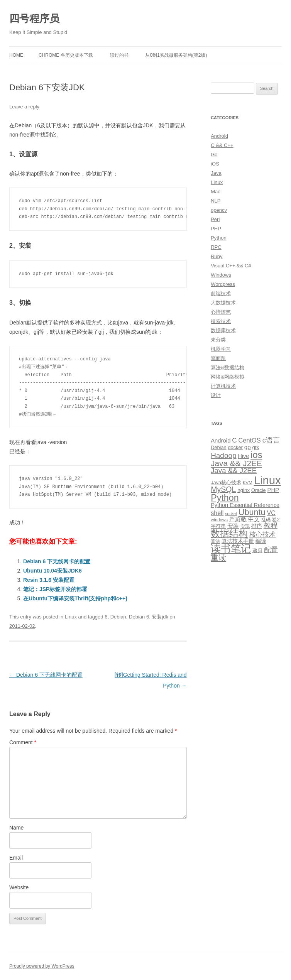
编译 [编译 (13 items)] (261, 541)
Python (218, 238)
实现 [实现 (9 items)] (245, 526)
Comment (23, 742)
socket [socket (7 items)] (231, 514)
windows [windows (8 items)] (219, 520)
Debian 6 (139, 617)
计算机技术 (223, 386)
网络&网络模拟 (228, 377)
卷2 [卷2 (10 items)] (276, 520)
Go (214, 155)
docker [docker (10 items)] (235, 447)
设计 (216, 395)
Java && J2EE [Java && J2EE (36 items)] (236, 463)
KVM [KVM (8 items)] (248, 483)
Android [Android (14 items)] (221, 441)
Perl (215, 219)
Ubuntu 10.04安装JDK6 (52, 571)
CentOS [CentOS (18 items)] (249, 440)
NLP (216, 201)
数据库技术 (223, 330)
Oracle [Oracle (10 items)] (259, 490)
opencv (219, 210)
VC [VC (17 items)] (271, 513)
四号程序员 (34, 19)
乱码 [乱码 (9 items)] (266, 520)
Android (219, 136)
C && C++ (222, 145)
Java (216, 173)
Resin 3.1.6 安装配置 (49, 580)
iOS (215, 164)
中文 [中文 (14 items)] (254, 519)
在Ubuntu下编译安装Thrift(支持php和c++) (75, 598)
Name (16, 828)
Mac (216, 192)
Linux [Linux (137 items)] (267, 480)
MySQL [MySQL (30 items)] (223, 489)
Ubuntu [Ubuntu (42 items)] (252, 512)
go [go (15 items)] (248, 447)
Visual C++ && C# (231, 266)
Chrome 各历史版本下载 (66, 55)
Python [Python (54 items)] (225, 498)
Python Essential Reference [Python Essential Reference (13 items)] (245, 505)
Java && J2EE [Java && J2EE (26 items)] (234, 471)
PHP (216, 229)
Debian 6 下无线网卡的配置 (57, 561)
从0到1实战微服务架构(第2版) (176, 55)
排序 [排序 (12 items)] (257, 526)
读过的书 (119, 55)
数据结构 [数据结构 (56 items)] (229, 534)
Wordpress (223, 284)
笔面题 (218, 358)
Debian (118, 617)
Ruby (217, 256)
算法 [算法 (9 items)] (215, 541)
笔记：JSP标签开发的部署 (55, 589)
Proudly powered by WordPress (42, 966)
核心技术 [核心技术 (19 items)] (262, 535)
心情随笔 (221, 312)
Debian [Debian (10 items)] (218, 447)
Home (16, 55)
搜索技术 (221, 321)
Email (16, 858)
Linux (71, 617)
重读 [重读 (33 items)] (218, 558)
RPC (216, 247)
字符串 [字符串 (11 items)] (218, 526)
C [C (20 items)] (234, 440)
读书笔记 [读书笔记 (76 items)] (231, 549)
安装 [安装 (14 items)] (233, 526)
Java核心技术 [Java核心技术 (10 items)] (226, 482)
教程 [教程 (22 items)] (271, 525)
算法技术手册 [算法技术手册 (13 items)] (238, 541)
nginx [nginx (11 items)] (244, 490)
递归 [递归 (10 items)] (257, 550)
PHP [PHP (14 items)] (273, 490)
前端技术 (221, 293)
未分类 (218, 340)
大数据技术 (223, 303)
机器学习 (221, 349)
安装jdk (160, 617)
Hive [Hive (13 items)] (243, 456)
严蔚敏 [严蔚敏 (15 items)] (238, 519)
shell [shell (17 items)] (217, 513)
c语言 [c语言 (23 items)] (271, 440)
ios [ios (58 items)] (256, 455)
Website (19, 887)
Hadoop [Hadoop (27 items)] (223, 455)
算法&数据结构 (228, 367)
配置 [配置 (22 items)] (271, 550)
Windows (221, 275)
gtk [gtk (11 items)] (256, 447)
